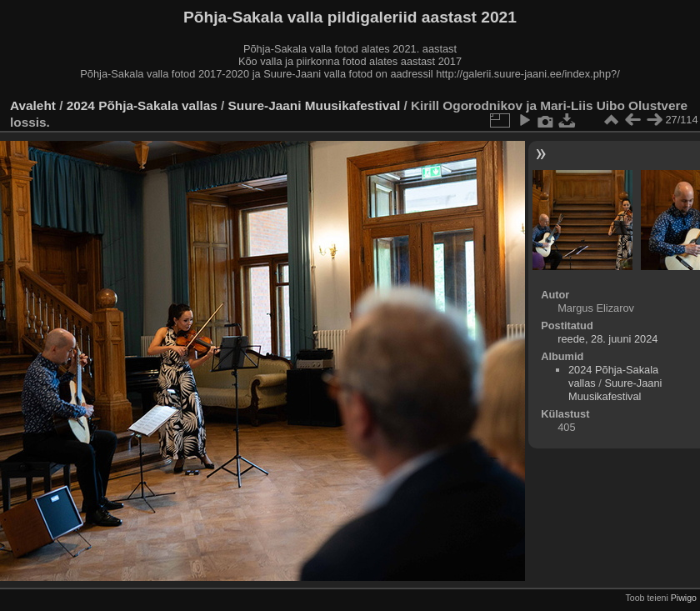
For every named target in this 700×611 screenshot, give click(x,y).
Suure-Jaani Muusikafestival (315, 105)
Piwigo (684, 598)
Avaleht (33, 105)
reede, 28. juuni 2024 (607, 339)
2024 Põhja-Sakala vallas (142, 105)
